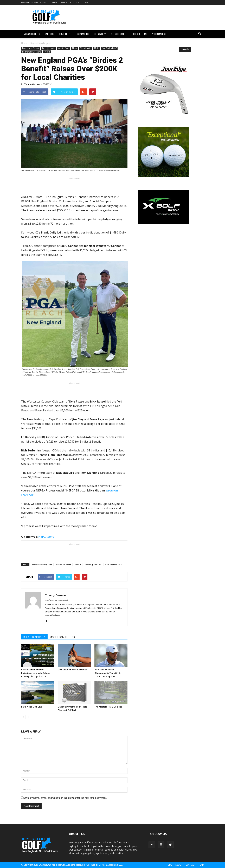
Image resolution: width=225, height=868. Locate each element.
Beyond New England (31, 48)
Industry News (63, 48)
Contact (75, 2)
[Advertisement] (142, 17)
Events (52, 48)
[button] (200, 34)
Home (55, 2)
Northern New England (32, 52)
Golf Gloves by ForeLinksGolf (73, 670)
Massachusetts (32, 34)
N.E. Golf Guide (120, 34)
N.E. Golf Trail (140, 34)
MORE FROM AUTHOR (62, 637)
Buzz (44, 48)
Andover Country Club (42, 565)
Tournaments (82, 34)
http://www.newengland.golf (56, 600)
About (64, 2)
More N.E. (65, 34)
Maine (75, 48)
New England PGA (113, 565)
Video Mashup (159, 34)
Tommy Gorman (32, 84)
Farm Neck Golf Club (32, 707)
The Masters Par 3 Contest (108, 707)
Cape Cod (49, 34)
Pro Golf (47, 52)
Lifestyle (100, 34)
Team (85, 2)
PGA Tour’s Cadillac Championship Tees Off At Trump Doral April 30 (108, 673)
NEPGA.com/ (46, 537)
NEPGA (78, 565)
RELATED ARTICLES (34, 637)
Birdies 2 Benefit (63, 565)
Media (97, 48)
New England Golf (109, 48)
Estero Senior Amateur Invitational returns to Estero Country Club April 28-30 (35, 673)
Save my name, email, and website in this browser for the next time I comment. (65, 798)
